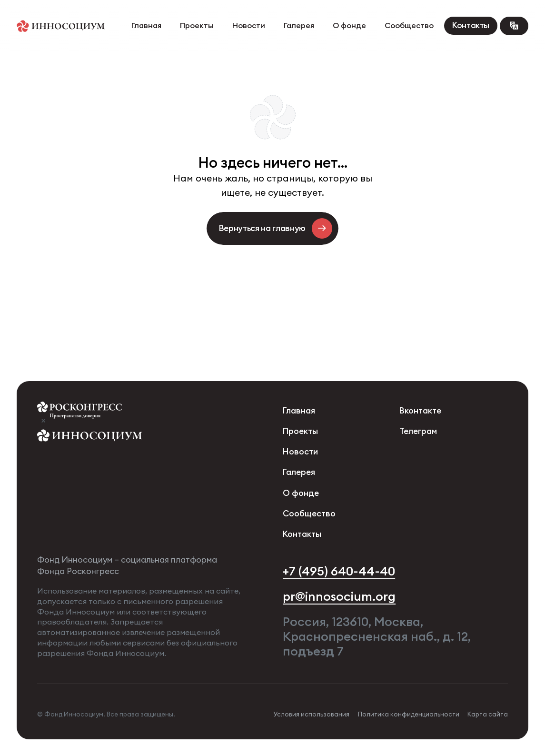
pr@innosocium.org (339, 596)
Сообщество (409, 25)
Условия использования (311, 714)
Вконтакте (420, 411)
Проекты (197, 25)
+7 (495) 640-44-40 (339, 571)
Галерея (299, 25)
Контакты (471, 25)
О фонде (349, 25)
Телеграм (418, 431)
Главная (146, 25)
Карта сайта (488, 714)
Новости (249, 25)
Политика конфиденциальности (409, 714)
